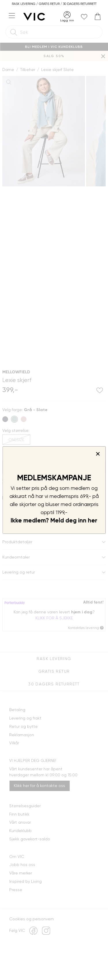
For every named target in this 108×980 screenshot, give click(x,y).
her (93, 520)
